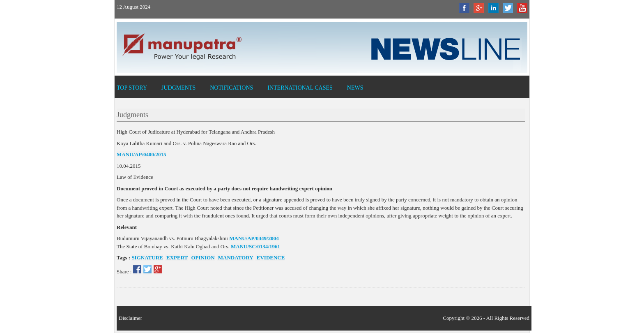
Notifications (231, 88)
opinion (202, 258)
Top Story (132, 88)
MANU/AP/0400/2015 (141, 154)
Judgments (178, 88)
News (355, 88)
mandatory (235, 258)
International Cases (300, 88)
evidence (270, 258)
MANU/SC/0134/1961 (255, 246)
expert (177, 258)
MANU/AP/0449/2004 (254, 238)
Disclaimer (130, 318)
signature (147, 258)
